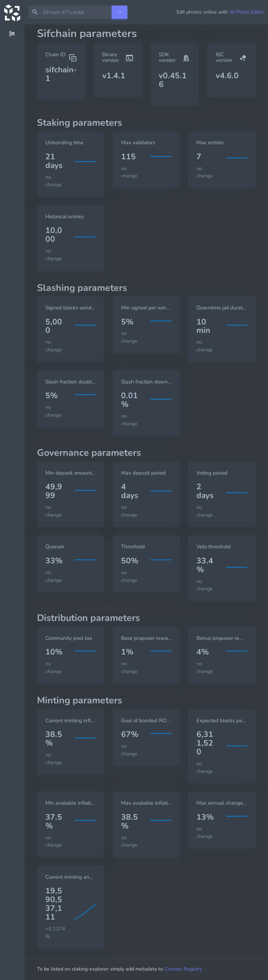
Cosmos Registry (183, 969)
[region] (12, 502)
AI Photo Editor (247, 12)
